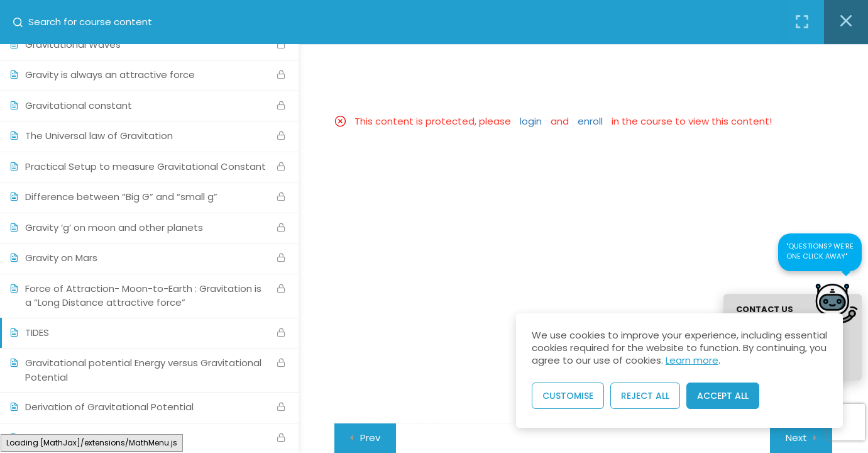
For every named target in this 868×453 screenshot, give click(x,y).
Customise (568, 396)
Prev (370, 438)
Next (796, 438)
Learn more (692, 360)
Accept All (723, 396)
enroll (590, 121)
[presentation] (846, 423)
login (531, 121)
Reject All (645, 396)
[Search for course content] (23, 22)
